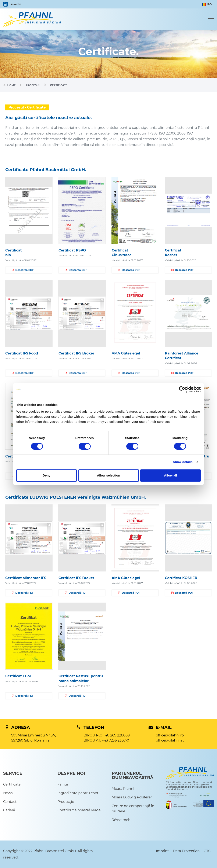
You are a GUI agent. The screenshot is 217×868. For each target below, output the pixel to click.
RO (207, 4)
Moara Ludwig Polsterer (132, 797)
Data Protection (186, 851)
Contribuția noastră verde (79, 810)
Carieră (9, 810)
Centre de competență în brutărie (133, 809)
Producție (66, 802)
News (8, 793)
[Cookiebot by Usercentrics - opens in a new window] (182, 389)
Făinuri (63, 784)
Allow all (170, 475)
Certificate (12, 784)
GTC (207, 851)
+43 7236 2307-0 (115, 740)
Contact (10, 802)
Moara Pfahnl (123, 789)
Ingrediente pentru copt (78, 793)
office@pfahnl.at (170, 740)
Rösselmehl (122, 820)
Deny (47, 475)
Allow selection (108, 475)
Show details (183, 462)
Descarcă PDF (23, 270)
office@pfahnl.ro (170, 735)
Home (12, 85)
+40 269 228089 (116, 735)
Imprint (162, 851)
